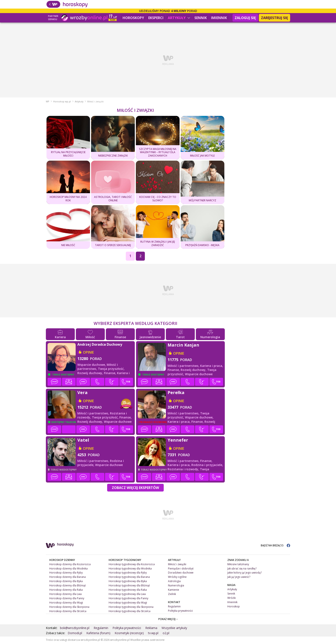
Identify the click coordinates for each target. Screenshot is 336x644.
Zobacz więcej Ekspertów (135, 488)
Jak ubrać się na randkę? (242, 569)
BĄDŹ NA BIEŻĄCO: (275, 546)
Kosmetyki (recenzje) (129, 633)
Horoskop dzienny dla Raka (66, 590)
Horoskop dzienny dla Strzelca (68, 612)
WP (48, 102)
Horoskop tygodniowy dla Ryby (128, 573)
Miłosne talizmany (238, 565)
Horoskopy (133, 18)
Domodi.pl (75, 633)
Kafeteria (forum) (98, 633)
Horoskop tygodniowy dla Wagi (128, 603)
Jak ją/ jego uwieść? (239, 578)
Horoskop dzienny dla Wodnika (68, 569)
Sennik (201, 18)
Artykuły (179, 18)
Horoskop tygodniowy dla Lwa (127, 595)
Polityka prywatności (180, 611)
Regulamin (174, 607)
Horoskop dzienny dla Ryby (66, 573)
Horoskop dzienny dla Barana (67, 578)
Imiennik (219, 18)
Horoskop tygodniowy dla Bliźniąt (129, 586)
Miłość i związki (177, 565)
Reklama (151, 628)
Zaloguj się (245, 18)
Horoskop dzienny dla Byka (66, 582)
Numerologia (176, 586)
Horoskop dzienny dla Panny (67, 599)
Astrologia (174, 582)
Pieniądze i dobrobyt (181, 569)
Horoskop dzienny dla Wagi (66, 603)
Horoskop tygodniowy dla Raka (128, 590)
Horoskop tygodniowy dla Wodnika (130, 569)
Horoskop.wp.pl (62, 102)
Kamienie (174, 590)
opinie (88, 353)
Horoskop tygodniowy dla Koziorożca (132, 565)
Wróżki (232, 598)
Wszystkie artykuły (174, 628)
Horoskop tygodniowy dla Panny (128, 599)
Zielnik (172, 595)
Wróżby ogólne (177, 578)
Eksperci (156, 18)
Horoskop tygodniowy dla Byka (128, 582)
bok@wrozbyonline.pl (75, 628)
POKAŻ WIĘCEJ (168, 619)
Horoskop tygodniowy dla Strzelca (130, 612)
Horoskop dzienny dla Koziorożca (70, 565)
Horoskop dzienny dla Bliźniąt (67, 586)
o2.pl (166, 633)
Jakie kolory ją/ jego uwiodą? (244, 573)
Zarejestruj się (274, 18)
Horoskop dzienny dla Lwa (65, 595)
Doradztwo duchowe (181, 573)
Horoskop (234, 607)
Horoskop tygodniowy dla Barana (129, 578)
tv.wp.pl (153, 633)
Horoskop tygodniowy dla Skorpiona (131, 607)
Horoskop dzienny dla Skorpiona (69, 607)
